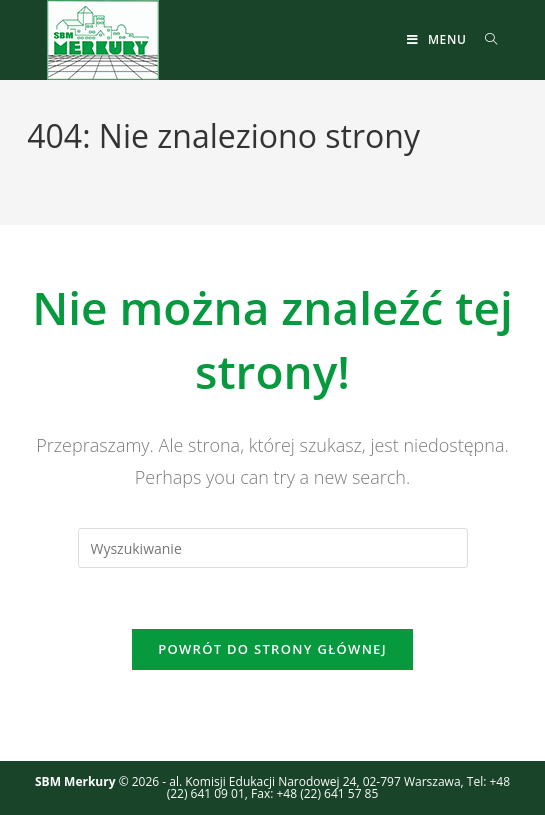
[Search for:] (484, 39)
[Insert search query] (273, 548)
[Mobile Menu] (439, 39)
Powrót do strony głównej (272, 649)
